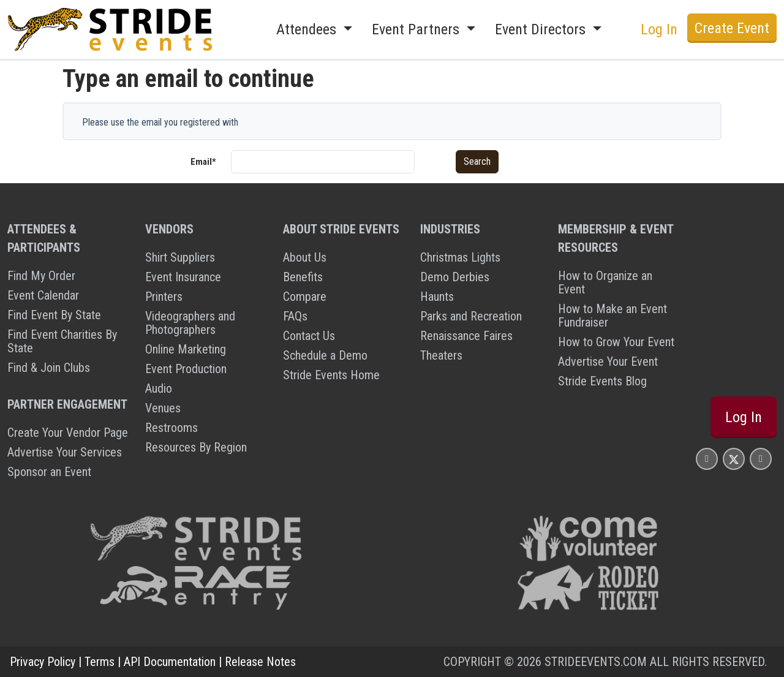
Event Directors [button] (542, 29)
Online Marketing (186, 349)
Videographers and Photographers (190, 323)
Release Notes (260, 662)
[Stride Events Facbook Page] (707, 459)
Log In (659, 29)
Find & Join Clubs (49, 368)
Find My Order (41, 276)
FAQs (295, 316)
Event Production (186, 369)
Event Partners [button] (417, 29)
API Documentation (170, 662)
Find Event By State (54, 315)
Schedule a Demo (325, 355)
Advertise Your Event (608, 361)
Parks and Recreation (471, 316)
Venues (163, 408)
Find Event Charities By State (62, 341)
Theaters (441, 355)
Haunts (437, 297)
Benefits (303, 277)
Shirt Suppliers (180, 257)
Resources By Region (196, 447)
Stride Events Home (331, 375)
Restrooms (171, 428)
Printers (164, 297)
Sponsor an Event (49, 472)
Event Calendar (43, 295)
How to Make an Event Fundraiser (612, 316)
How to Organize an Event (605, 282)
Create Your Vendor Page (68, 433)
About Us (305, 257)
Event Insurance (183, 277)
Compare (305, 297)
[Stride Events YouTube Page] (761, 459)
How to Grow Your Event (616, 342)
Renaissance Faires (466, 336)
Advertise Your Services (65, 452)
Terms (100, 662)
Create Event (732, 28)
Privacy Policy (43, 662)
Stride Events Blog (602, 381)
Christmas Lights (460, 257)
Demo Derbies (455, 277)
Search (477, 161)
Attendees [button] (308, 29)
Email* (203, 162)
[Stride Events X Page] (734, 459)
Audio (159, 388)
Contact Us (309, 336)
